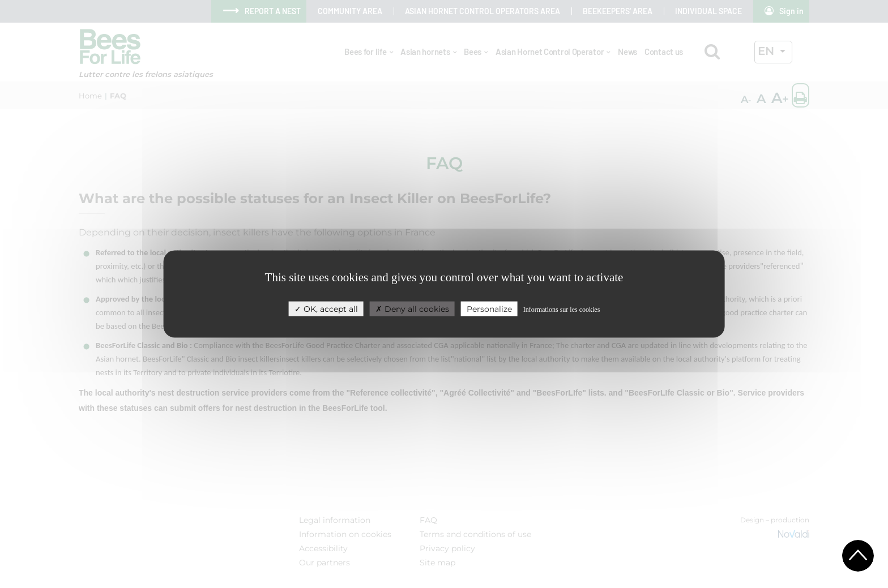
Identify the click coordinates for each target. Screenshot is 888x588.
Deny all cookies (412, 308)
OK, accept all (326, 308)
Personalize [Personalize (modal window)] (489, 308)
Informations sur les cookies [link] (562, 309)
